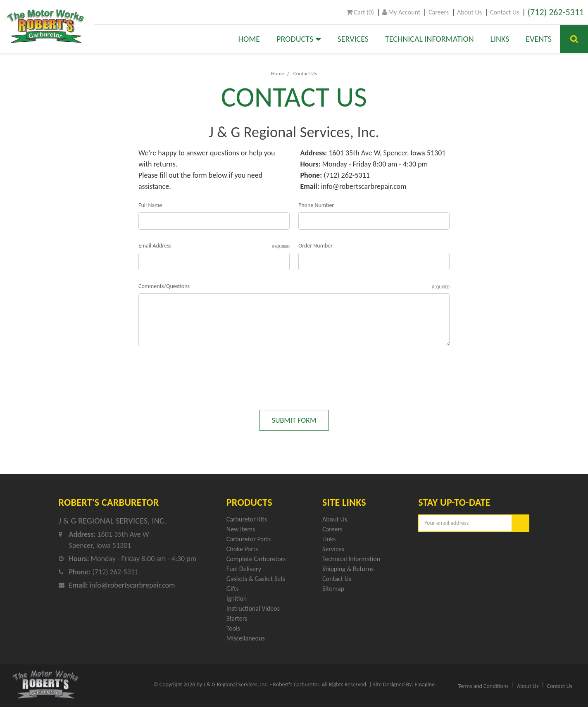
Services (353, 39)
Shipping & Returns (348, 569)
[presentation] (201, 374)
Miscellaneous (246, 638)
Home (249, 39)
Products (299, 39)
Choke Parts (242, 549)
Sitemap (333, 589)
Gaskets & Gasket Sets (256, 579)
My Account (401, 12)
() (360, 12)
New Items (241, 529)
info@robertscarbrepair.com (364, 186)
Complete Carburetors (256, 559)
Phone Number (316, 205)
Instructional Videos (253, 608)
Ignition (237, 599)
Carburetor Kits (247, 519)
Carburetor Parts (249, 539)
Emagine (425, 684)
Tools (233, 628)
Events (539, 39)
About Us (469, 12)
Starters (237, 618)
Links (500, 39)
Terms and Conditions (483, 686)
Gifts (233, 589)
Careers (439, 12)
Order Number (315, 246)
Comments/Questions (294, 286)
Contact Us (505, 12)
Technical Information (430, 39)
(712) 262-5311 (556, 12)
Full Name (150, 205)
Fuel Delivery (244, 569)
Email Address (214, 246)
